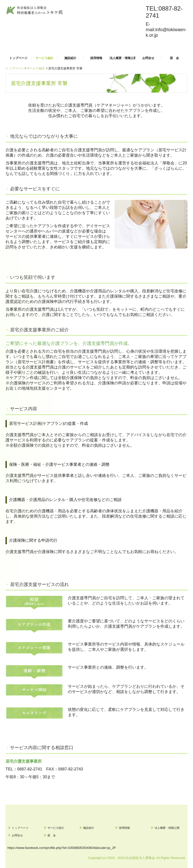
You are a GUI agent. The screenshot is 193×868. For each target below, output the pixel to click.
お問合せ (148, 58)
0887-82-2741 (30, 769)
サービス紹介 (44, 58)
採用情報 (96, 58)
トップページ (18, 58)
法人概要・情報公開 (123, 58)
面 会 (174, 58)
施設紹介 (70, 58)
